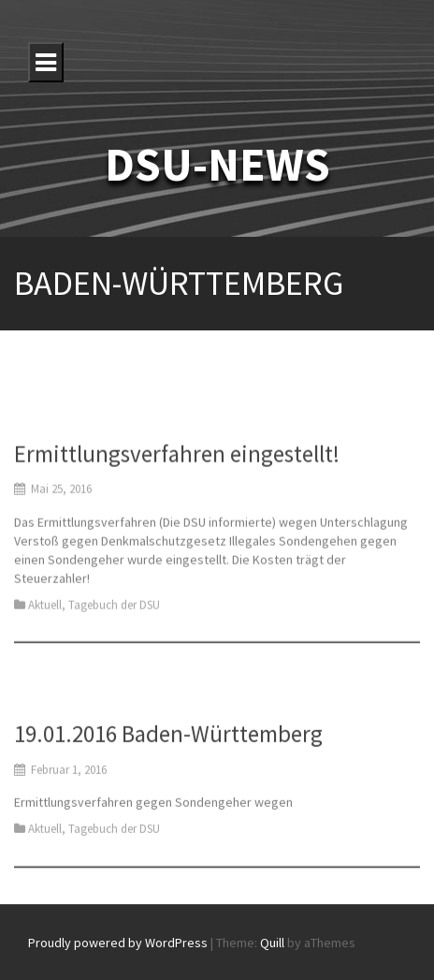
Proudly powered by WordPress (118, 943)
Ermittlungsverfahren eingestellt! (177, 465)
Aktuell (45, 616)
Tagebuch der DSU (114, 616)
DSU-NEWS (217, 164)
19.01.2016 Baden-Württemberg (168, 742)
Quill (272, 943)
